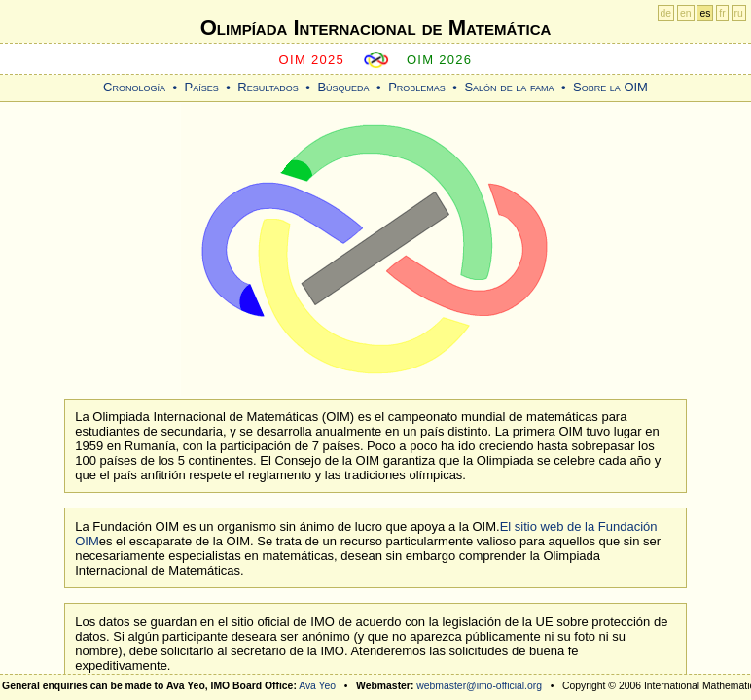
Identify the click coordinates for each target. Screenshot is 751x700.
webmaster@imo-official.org (479, 686)
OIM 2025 (312, 60)
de (666, 13)
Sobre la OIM (610, 87)
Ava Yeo (317, 686)
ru (739, 13)
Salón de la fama (509, 87)
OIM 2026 (440, 60)
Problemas (417, 87)
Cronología (134, 87)
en (686, 13)
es (705, 13)
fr (722, 13)
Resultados (268, 87)
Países (202, 87)
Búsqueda (343, 87)
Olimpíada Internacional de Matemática (376, 28)
